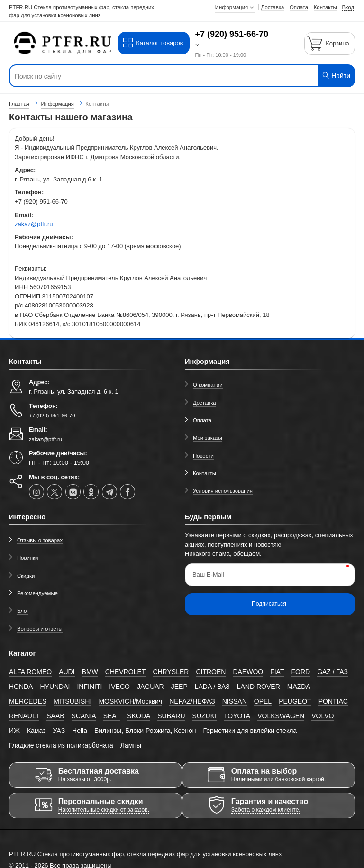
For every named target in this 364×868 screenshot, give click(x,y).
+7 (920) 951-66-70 (232, 34)
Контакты (205, 473)
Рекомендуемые (37, 593)
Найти (336, 76)
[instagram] (36, 492)
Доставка (205, 403)
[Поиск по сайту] (153, 76)
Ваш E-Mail (208, 574)
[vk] (73, 492)
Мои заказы (208, 438)
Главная (19, 104)
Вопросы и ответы (40, 629)
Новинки (28, 558)
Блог (23, 611)
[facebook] (127, 492)
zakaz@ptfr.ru (34, 224)
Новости (203, 456)
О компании (208, 385)
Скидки (26, 576)
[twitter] (55, 492)
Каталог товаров (153, 43)
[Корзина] (330, 43)
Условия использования (223, 491)
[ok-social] (91, 492)
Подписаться (269, 604)
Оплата (202, 420)
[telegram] (109, 492)
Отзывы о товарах (40, 540)
